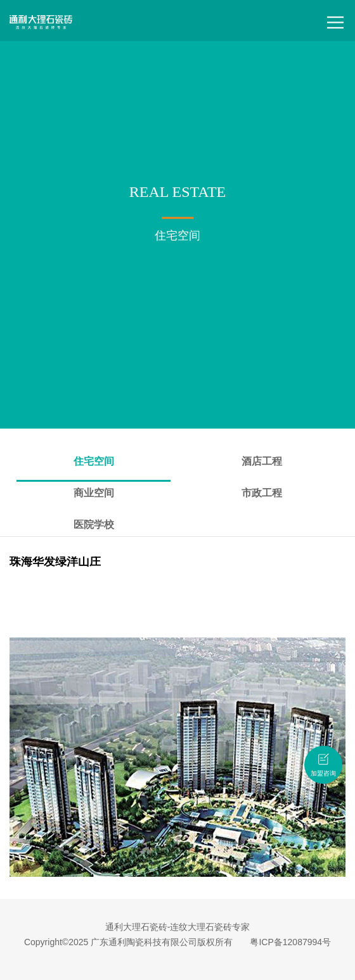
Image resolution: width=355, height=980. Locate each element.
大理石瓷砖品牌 (158, 962)
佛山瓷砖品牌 (106, 962)
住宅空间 (94, 461)
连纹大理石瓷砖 (213, 954)
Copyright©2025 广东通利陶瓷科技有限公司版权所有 (128, 942)
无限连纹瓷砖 (265, 954)
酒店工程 (262, 461)
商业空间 (94, 493)
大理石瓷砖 (46, 954)
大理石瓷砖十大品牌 (150, 954)
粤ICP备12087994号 (290, 942)
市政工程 (262, 493)
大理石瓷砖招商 (214, 962)
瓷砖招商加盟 (266, 962)
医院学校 (94, 525)
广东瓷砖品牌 (90, 954)
